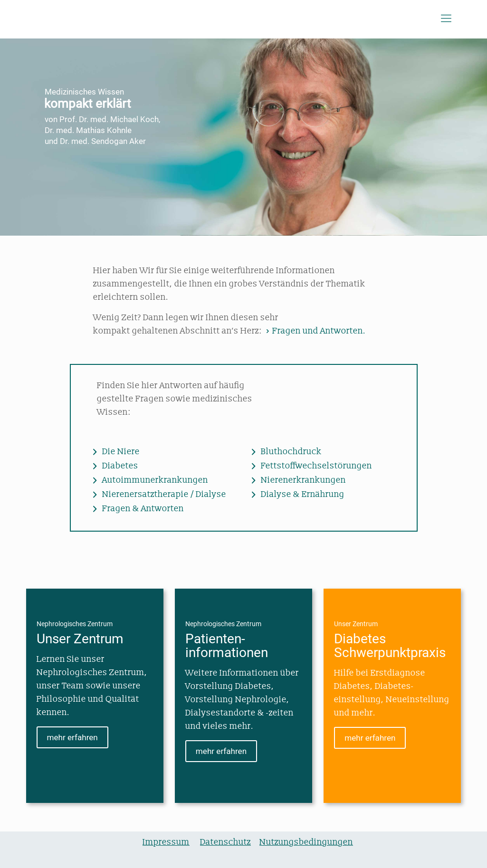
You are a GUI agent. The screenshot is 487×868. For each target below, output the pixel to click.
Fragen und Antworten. (315, 331)
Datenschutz (225, 842)
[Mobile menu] (446, 19)
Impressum (166, 842)
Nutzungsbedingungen (306, 842)
